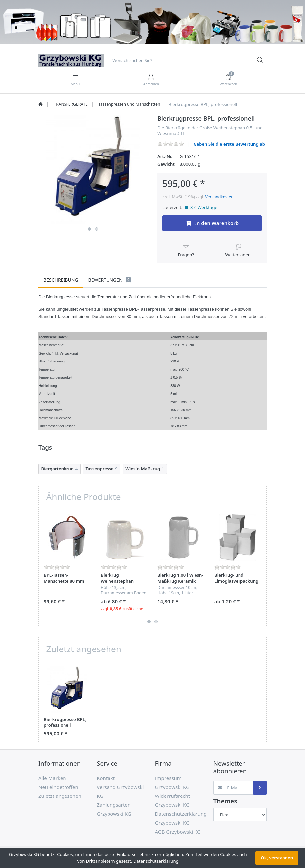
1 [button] (89, 229)
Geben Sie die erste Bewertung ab (229, 144)
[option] (93, 170)
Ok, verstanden (277, 858)
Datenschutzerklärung (156, 861)
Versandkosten (219, 197)
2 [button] (97, 229)
